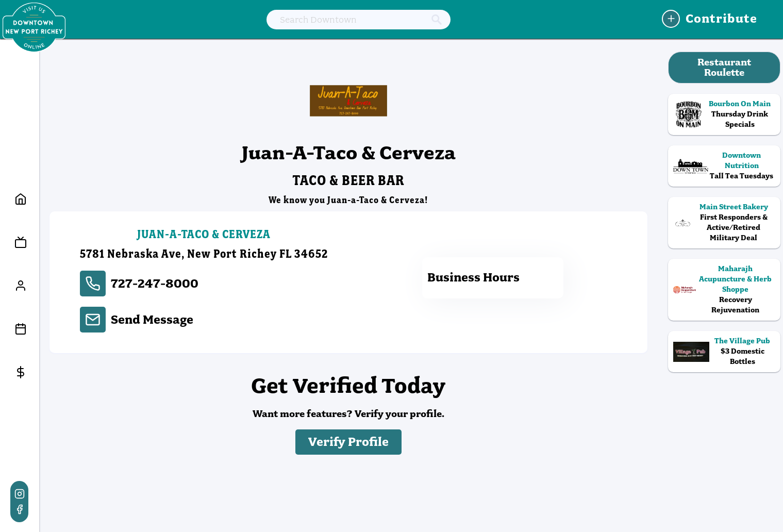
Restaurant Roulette (724, 67)
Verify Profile (348, 442)
